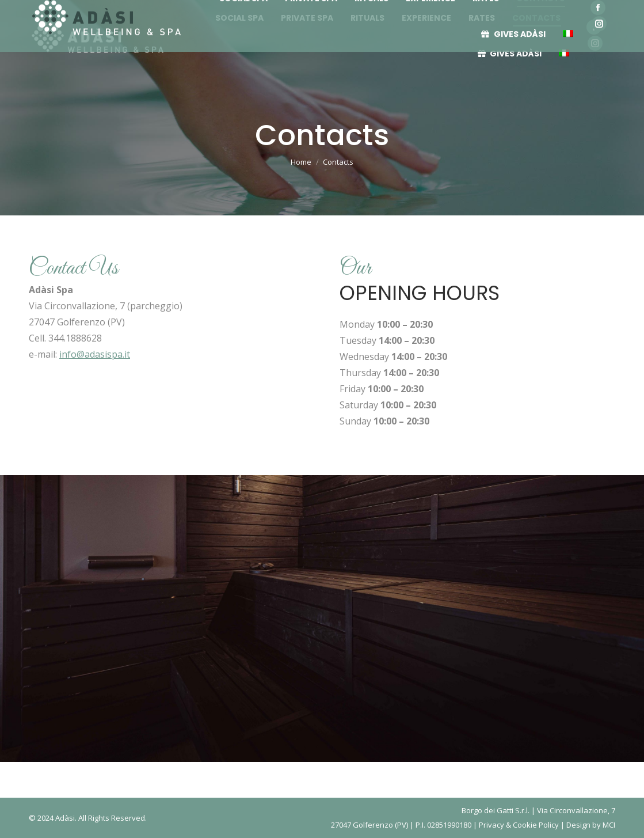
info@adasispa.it (95, 354)
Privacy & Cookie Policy (519, 825)
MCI (609, 825)
